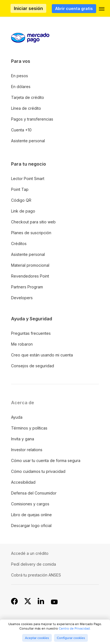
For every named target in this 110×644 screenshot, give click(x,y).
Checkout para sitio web (33, 222)
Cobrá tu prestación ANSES (36, 575)
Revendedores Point (30, 276)
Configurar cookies (71, 638)
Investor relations (27, 450)
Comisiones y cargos (30, 504)
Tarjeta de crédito (28, 97)
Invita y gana (23, 439)
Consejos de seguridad (33, 366)
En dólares (21, 87)
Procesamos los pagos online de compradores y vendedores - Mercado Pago (12, 8)
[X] (28, 601)
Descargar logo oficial (31, 526)
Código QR (21, 200)
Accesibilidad (23, 482)
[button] (102, 10)
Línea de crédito (26, 108)
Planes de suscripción (31, 233)
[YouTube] (54, 601)
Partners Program (27, 287)
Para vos (21, 61)
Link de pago (23, 211)
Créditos (19, 244)
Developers (22, 298)
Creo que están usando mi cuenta (42, 355)
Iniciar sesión (28, 8)
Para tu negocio (29, 164)
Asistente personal (28, 141)
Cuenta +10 (21, 130)
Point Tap (20, 189)
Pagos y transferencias (32, 119)
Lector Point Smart (28, 179)
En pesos (20, 76)
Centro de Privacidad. (75, 628)
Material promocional (30, 265)
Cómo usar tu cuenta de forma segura (46, 460)
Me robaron (22, 344)
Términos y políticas (29, 428)
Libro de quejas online (31, 515)
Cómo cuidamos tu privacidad (38, 471)
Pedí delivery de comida (34, 564)
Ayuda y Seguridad (32, 319)
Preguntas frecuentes (31, 333)
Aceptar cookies (37, 638)
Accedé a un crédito (30, 553)
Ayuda (17, 417)
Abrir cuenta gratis (74, 8)
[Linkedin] (41, 601)
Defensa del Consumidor (34, 493)
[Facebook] (14, 601)
